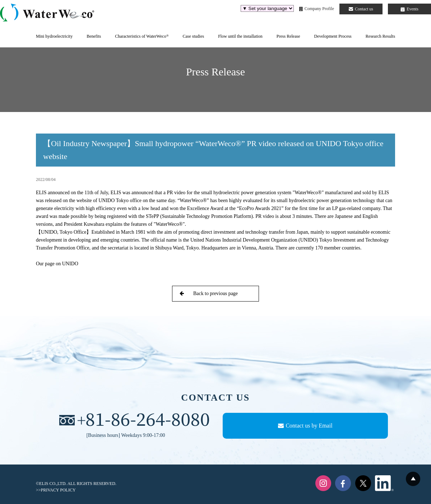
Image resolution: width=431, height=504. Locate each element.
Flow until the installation (240, 36)
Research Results (380, 36)
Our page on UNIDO (58, 264)
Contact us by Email (305, 426)
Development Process (333, 36)
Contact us (361, 9)
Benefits (94, 36)
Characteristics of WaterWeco (142, 36)
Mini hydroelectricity (54, 36)
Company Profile (317, 9)
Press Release (288, 36)
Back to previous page (209, 293)
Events (409, 9)
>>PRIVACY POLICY (56, 490)
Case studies (193, 36)
